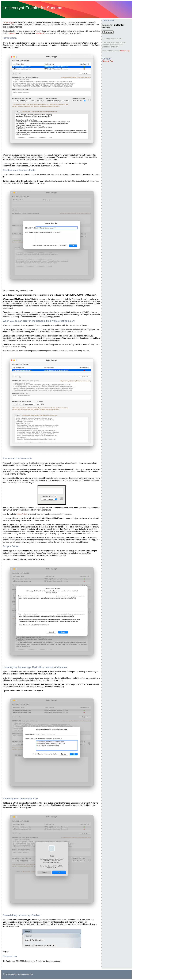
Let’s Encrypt (8, 22)
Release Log (124, 51)
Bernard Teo (108, 61)
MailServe (40, 33)
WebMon (12, 33)
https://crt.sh (22, 514)
